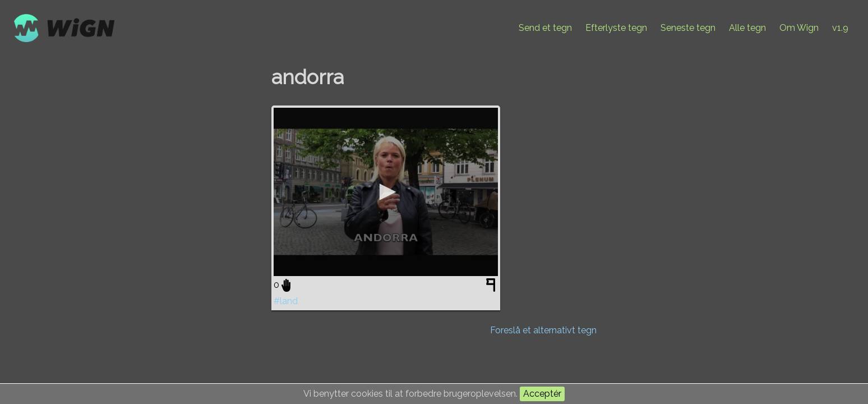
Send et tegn (545, 28)
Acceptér (542, 394)
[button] (386, 192)
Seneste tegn (688, 28)
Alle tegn (747, 28)
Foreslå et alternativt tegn (543, 330)
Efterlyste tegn (616, 28)
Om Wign (799, 28)
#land (286, 301)
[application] (386, 192)
